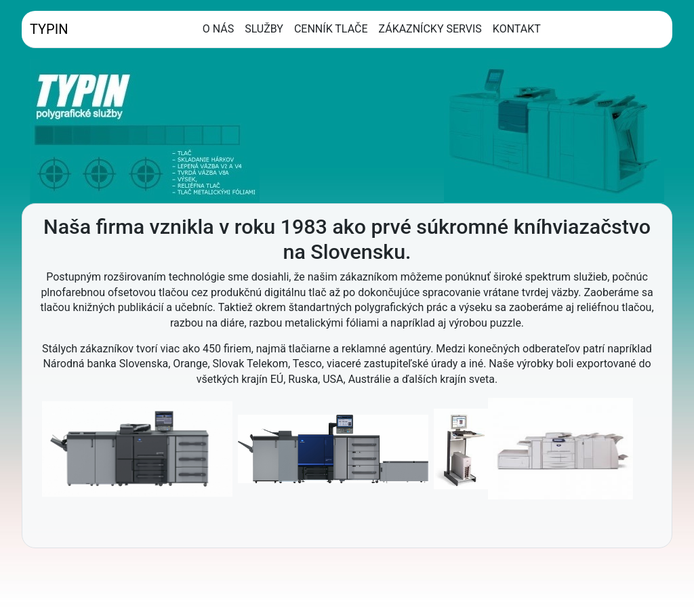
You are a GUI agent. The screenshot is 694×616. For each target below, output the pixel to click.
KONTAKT (517, 29)
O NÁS (218, 29)
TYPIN (49, 29)
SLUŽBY (264, 29)
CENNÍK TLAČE (331, 29)
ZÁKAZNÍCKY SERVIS (430, 29)
